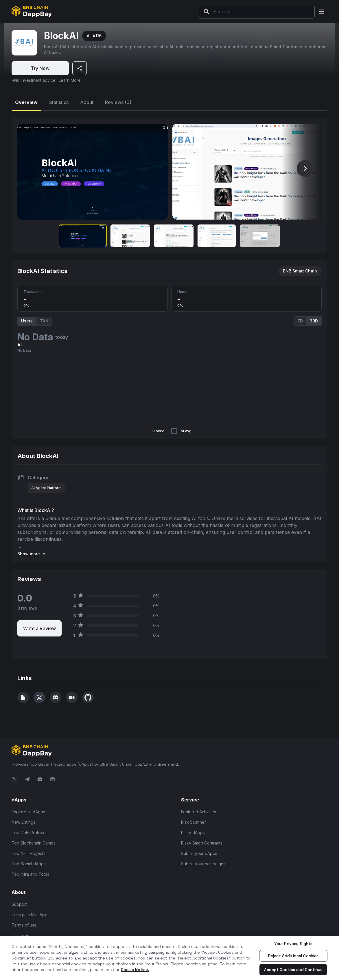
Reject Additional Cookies (293, 956)
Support (19, 904)
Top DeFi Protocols (30, 833)
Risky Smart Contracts (202, 843)
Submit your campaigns (203, 864)
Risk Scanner (194, 822)
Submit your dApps (199, 853)
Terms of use (24, 925)
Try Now (40, 68)
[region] (169, 958)
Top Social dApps (29, 864)
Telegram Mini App (30, 915)
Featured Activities (199, 812)
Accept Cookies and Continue (293, 970)
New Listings (23, 822)
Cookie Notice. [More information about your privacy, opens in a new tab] (135, 970)
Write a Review (39, 628)
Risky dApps (193, 833)
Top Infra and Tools (30, 874)
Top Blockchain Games (34, 843)
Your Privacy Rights (293, 944)
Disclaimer (21, 935)
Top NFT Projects (28, 853)
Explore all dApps (28, 812)
